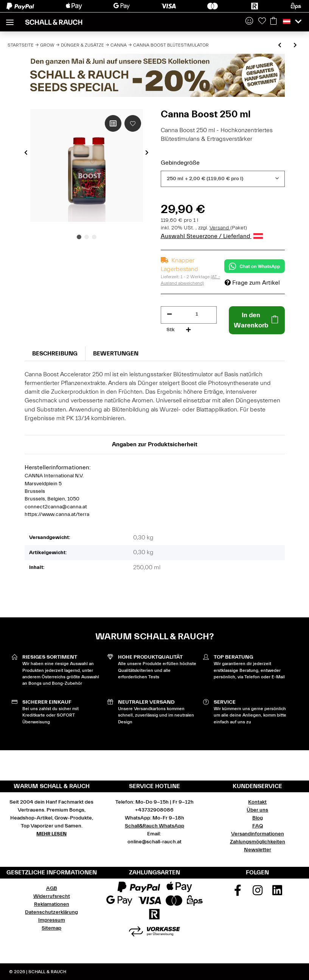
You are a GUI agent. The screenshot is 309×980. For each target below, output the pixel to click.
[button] (249, 22)
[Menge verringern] (169, 314)
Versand (220, 228)
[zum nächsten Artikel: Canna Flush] (295, 46)
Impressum (52, 920)
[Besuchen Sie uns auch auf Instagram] (258, 893)
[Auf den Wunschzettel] (133, 123)
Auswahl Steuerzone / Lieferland (212, 236)
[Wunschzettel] (262, 22)
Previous (26, 153)
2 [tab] (87, 237)
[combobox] (223, 179)
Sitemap (51, 928)
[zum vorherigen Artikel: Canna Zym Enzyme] (280, 46)
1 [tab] (79, 237)
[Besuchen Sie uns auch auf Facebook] (238, 893)
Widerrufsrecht (52, 896)
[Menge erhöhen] (188, 330)
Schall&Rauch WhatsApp (154, 826)
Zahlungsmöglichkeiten (258, 842)
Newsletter (258, 850)
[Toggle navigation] (10, 19)
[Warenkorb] (273, 22)
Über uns (257, 810)
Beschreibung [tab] (55, 354)
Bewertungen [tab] (116, 354)
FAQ (258, 826)
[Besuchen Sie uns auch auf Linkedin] (278, 893)
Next (147, 153)
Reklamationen (52, 904)
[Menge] (197, 314)
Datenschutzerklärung (51, 912)
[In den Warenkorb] (257, 320)
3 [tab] (94, 237)
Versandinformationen (258, 834)
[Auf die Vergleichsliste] (113, 123)
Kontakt (257, 802)
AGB (52, 888)
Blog (258, 818)
